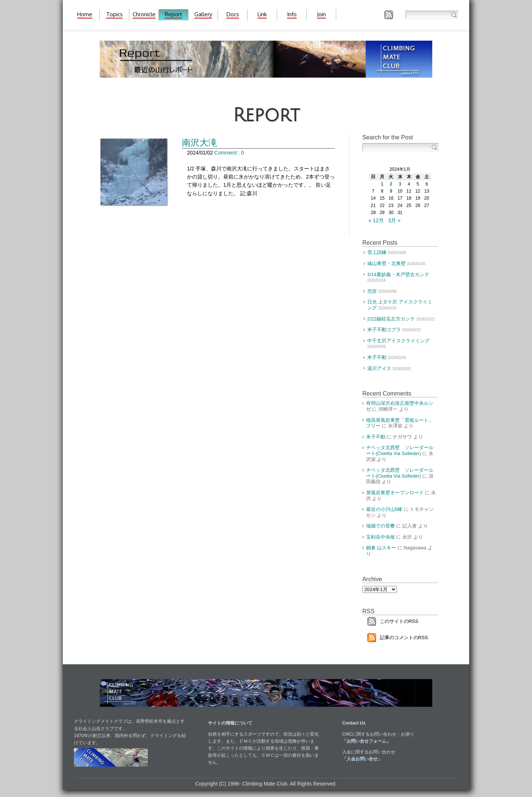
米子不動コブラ (384, 330)
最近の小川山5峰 (384, 509)
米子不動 (377, 357)
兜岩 (372, 291)
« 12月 (376, 220)
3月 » (394, 220)
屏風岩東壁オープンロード (395, 493)
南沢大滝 (199, 143)
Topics (114, 14)
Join (321, 14)
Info (292, 14)
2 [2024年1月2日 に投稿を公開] (391, 184)
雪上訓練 (377, 252)
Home (85, 14)
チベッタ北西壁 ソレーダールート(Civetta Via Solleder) (400, 450)
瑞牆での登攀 (381, 526)
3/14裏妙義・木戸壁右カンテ (398, 274)
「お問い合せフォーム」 (366, 741)
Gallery (203, 14)
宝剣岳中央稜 (381, 537)
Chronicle (144, 14)
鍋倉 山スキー (381, 548)
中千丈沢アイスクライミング (398, 341)
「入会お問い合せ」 (362, 759)
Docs (233, 14)
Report (173, 14)
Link (262, 14)
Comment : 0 (229, 153)
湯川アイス (379, 368)
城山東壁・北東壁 (386, 263)
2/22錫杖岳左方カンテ (391, 319)
